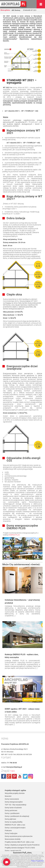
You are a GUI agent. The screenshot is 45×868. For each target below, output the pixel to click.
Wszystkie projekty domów (15, 793)
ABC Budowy (16, 10)
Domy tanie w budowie (13, 808)
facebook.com (4, 776)
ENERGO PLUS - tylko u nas (15, 825)
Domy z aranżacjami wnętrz (15, 828)
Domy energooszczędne (14, 802)
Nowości (8, 796)
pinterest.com (14, 776)
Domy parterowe (11, 810)
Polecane (8, 831)
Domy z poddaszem (12, 813)
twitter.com (25, 776)
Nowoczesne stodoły (13, 839)
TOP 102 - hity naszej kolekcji (15, 805)
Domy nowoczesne (12, 799)
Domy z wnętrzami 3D (13, 851)
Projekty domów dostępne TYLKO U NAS (20, 848)
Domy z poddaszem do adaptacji (17, 816)
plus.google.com (9, 776)
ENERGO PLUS (14, 535)
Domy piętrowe (10, 819)
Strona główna (5, 10)
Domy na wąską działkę (14, 822)
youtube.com (20, 776)
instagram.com (31, 776)
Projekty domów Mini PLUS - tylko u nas (19, 842)
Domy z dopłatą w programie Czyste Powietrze (22, 845)
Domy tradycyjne (11, 833)
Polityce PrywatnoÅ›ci (37, 861)
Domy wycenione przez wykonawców (19, 836)
